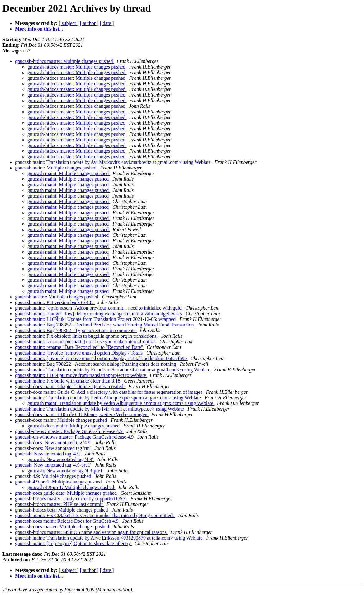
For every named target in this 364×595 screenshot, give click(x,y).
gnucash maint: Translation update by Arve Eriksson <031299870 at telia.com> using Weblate (109, 538)
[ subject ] (69, 23)
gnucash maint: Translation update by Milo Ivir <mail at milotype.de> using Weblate (100, 409)
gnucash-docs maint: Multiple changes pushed (62, 420)
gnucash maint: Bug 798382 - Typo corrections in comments (76, 330)
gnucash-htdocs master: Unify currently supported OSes (71, 499)
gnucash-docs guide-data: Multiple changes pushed (66, 493)
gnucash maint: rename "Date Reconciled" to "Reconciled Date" (80, 347)
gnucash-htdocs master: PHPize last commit (59, 504)
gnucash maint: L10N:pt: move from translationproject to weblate (81, 375)
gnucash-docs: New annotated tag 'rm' (53, 448)
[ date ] (107, 23)
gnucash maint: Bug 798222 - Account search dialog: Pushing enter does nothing (96, 364)
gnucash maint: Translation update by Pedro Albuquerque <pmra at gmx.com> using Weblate (109, 398)
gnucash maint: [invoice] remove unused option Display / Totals (79, 353)
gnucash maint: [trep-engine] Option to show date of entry (73, 543)
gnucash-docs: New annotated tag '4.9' (54, 443)
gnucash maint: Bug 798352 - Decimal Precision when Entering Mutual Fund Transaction (105, 325)
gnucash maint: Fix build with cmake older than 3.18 (68, 381)
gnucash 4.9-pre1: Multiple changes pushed (59, 482)
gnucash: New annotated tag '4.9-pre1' (54, 465)
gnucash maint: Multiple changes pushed (56, 168)
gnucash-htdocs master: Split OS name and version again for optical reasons (91, 532)
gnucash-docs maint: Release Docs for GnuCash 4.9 (67, 521)
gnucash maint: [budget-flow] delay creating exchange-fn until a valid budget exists (99, 314)
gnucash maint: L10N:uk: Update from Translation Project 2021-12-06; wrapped (96, 319)
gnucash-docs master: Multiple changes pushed (63, 527)
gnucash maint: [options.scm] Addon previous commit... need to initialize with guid (99, 308)
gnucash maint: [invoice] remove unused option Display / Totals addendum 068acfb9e (101, 358)
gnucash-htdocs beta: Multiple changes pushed (62, 510)
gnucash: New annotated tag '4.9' (48, 454)
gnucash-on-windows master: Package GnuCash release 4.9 (75, 437)
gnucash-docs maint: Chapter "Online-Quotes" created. (70, 386)
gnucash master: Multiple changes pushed (57, 297)
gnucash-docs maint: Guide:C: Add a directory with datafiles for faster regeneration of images (109, 392)
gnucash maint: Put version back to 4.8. (55, 302)
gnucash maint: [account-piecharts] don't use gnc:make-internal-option (86, 342)
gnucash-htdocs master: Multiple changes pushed (65, 61)
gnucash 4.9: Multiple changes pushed (54, 476)
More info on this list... (39, 29)
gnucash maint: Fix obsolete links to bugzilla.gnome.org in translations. (87, 336)
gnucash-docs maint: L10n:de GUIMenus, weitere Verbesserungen (82, 414)
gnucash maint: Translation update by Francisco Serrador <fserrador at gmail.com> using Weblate (113, 370)
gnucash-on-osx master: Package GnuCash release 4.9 (69, 431)
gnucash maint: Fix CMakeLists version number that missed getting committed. (95, 515)
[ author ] (89, 23)
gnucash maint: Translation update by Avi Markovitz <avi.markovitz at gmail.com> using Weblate (113, 162)
